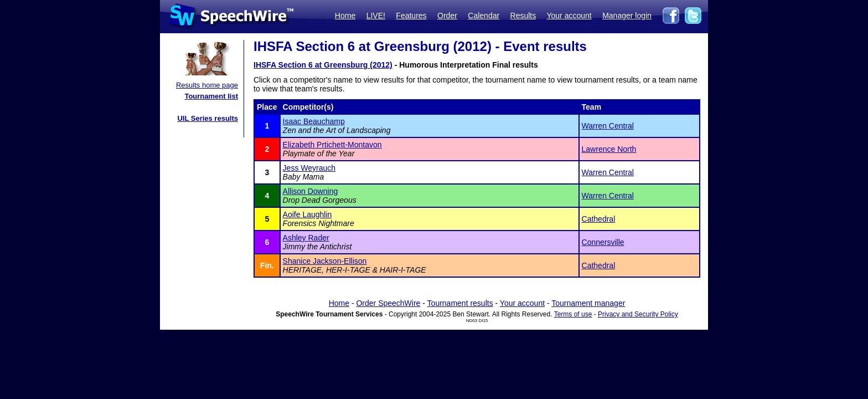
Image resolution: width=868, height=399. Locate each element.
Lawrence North (609, 149)
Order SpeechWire (388, 303)
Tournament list (211, 96)
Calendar (484, 16)
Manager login (627, 16)
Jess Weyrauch (309, 168)
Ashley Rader (306, 238)
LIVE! (376, 16)
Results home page (207, 85)
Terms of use (573, 314)
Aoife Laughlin (308, 214)
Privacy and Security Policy (638, 314)
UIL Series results (208, 118)
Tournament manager (588, 303)
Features (411, 16)
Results (523, 16)
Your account (569, 16)
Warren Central (608, 126)
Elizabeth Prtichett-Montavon (332, 145)
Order (447, 16)
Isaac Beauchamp (314, 121)
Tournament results (460, 303)
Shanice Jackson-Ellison (325, 261)
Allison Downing (311, 191)
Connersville (603, 242)
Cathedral (599, 219)
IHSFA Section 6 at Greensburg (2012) (323, 65)
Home (345, 16)
